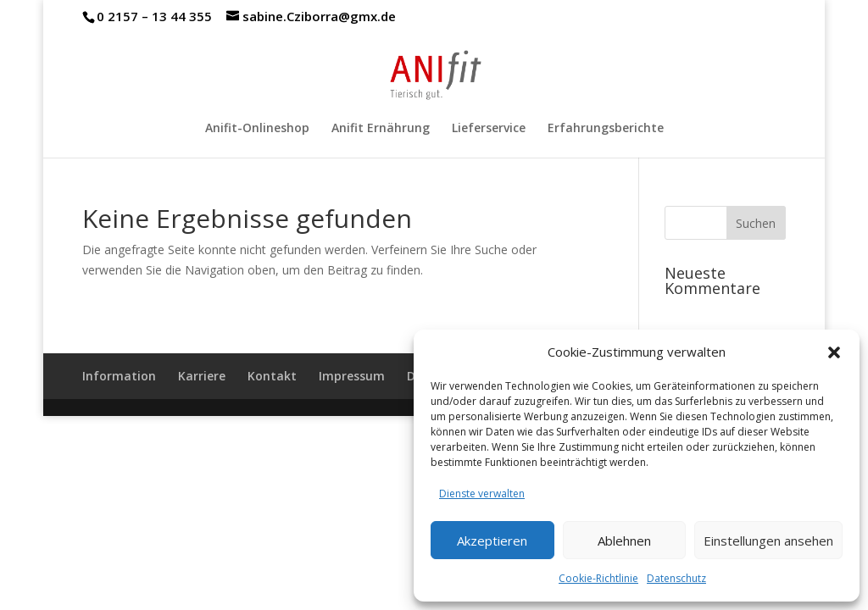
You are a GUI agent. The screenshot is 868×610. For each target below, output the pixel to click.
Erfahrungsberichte (606, 129)
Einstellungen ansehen (768, 541)
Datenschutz (676, 578)
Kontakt (272, 376)
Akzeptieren (492, 541)
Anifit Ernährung (381, 129)
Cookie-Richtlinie (598, 578)
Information (119, 376)
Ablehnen (624, 541)
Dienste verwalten (482, 494)
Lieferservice (489, 129)
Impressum (352, 376)
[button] (834, 352)
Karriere (202, 376)
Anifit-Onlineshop (257, 129)
